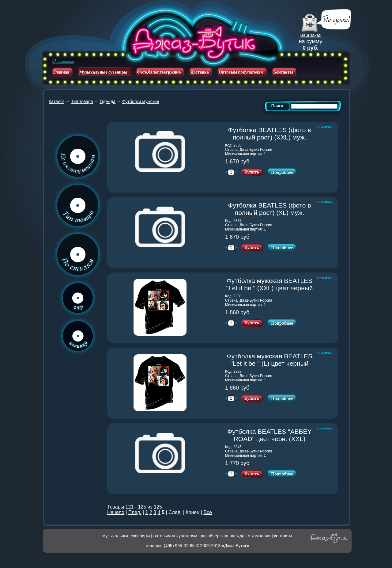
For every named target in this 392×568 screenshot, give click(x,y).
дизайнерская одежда (222, 536)
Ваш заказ (311, 35)
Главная (61, 72)
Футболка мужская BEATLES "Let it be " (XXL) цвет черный (270, 284)
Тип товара (82, 101)
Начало (116, 512)
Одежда (107, 101)
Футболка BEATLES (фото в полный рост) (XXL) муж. (271, 133)
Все (208, 512)
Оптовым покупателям (241, 72)
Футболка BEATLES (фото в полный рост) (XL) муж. (271, 209)
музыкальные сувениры (126, 536)
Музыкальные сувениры (103, 72)
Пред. (135, 512)
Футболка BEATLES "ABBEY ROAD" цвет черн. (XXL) (271, 435)
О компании (63, 61)
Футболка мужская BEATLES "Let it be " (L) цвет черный (270, 360)
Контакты (283, 72)
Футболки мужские (141, 101)
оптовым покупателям (175, 536)
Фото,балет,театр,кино (159, 72)
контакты (283, 536)
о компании (259, 536)
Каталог (57, 101)
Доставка (200, 72)
